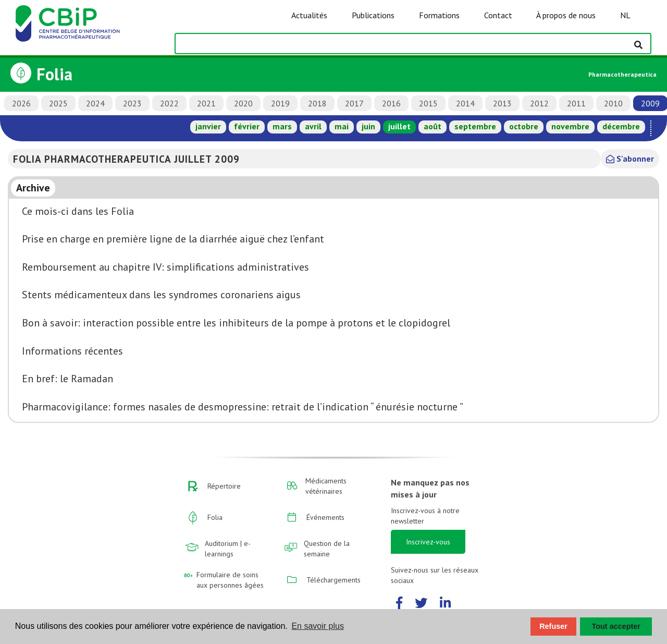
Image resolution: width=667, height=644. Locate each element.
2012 (539, 103)
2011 (576, 103)
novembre (570, 126)
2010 (613, 103)
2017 (354, 103)
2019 (280, 103)
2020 (243, 103)
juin (368, 126)
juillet (399, 126)
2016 (391, 103)
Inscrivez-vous (428, 542)
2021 (206, 103)
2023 (132, 103)
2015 (428, 103)
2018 (317, 103)
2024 (95, 103)
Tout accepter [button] (616, 626)
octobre (524, 126)
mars (282, 126)
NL (625, 15)
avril (313, 126)
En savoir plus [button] (318, 626)
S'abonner (630, 159)
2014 (465, 103)
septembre (475, 126)
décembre (621, 126)
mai (342, 126)
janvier (208, 126)
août (433, 126)
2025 (58, 103)
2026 (21, 103)
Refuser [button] (553, 626)
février (247, 126)
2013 (502, 103)
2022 (169, 103)
